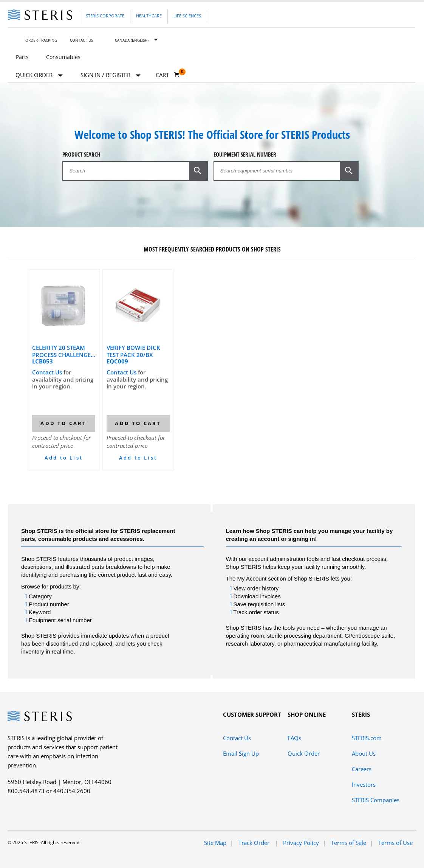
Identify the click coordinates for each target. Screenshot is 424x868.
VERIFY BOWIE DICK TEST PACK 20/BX (133, 351)
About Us (364, 753)
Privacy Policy (301, 843)
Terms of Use (395, 843)
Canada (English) (132, 40)
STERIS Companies (376, 800)
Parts (22, 57)
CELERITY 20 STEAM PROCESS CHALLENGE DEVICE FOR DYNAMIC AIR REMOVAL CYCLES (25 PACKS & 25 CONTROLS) (62, 351)
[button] (198, 171)
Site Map (215, 843)
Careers (362, 769)
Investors (364, 784)
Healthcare (149, 16)
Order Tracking (41, 40)
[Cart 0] (168, 75)
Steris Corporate (105, 16)
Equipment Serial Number (245, 155)
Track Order (255, 843)
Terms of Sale (349, 843)
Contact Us (81, 40)
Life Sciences (187, 16)
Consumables (63, 57)
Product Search (81, 155)
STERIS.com (367, 738)
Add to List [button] (64, 458)
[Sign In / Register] (111, 75)
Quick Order (39, 75)
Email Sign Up (241, 753)
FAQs (294, 738)
